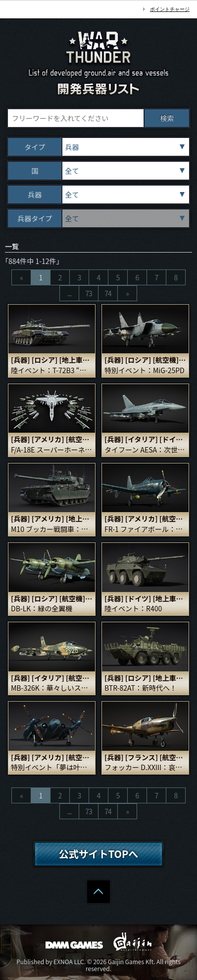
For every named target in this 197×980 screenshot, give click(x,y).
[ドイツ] (172, 439)
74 (108, 293)
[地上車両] (76, 360)
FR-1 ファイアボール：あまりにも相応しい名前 (145, 529)
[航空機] (166, 360)
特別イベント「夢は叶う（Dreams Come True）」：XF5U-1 (52, 767)
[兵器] (21, 360)
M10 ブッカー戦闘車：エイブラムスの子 (52, 529)
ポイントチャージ (170, 9)
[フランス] (142, 757)
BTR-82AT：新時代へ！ (141, 688)
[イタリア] (142, 439)
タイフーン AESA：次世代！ (145, 450)
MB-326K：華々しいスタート (52, 688)
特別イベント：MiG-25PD (145, 370)
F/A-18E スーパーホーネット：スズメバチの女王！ (52, 450)
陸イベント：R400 (133, 609)
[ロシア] (45, 360)
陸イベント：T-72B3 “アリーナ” (52, 370)
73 (89, 293)
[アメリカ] (48, 439)
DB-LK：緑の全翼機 (42, 609)
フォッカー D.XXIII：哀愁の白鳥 (145, 767)
